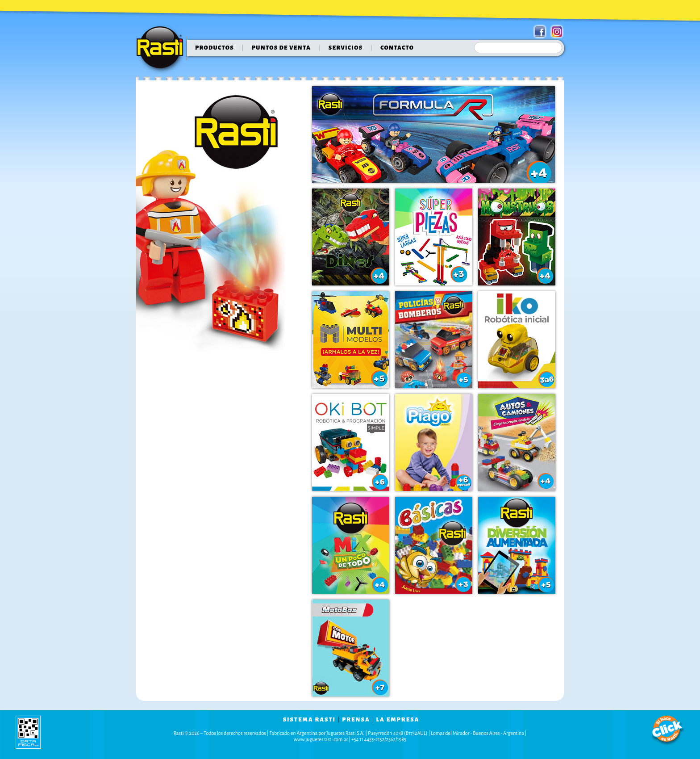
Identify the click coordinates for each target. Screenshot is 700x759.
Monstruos (517, 237)
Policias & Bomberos (434, 340)
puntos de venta (281, 48)
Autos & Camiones (517, 442)
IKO (517, 340)
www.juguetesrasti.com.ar (321, 739)
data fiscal (28, 732)
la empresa (398, 720)
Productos (215, 48)
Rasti (163, 50)
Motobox (351, 648)
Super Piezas (434, 237)
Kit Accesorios (434, 545)
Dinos (351, 237)
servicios (346, 48)
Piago (434, 442)
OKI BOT (351, 442)
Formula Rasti (433, 134)
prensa (356, 720)
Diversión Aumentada (517, 545)
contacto (397, 48)
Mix (351, 545)
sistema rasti (309, 720)
